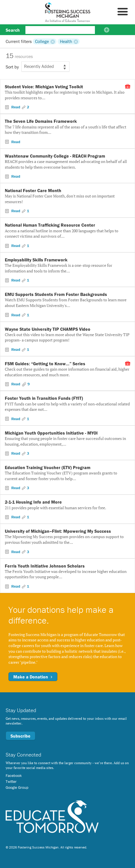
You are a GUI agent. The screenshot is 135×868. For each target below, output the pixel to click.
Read (16, 107)
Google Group (17, 787)
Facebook (14, 775)
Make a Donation (33, 677)
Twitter (11, 781)
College (42, 41)
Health (66, 41)
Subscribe (20, 736)
